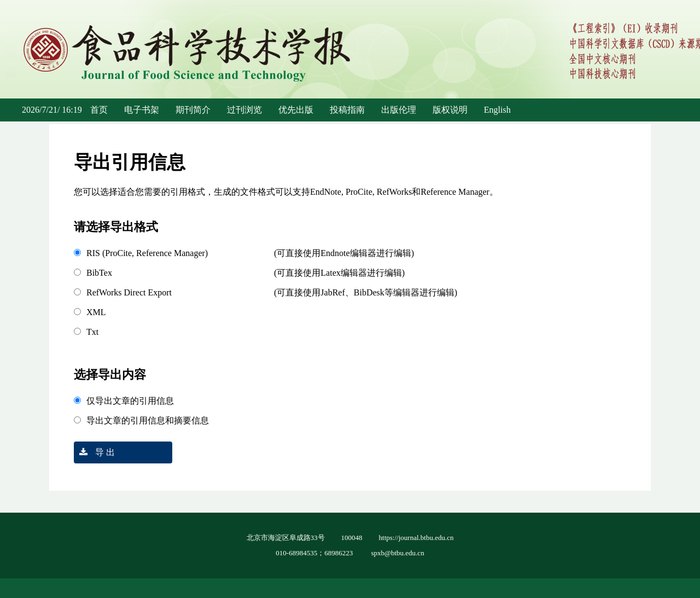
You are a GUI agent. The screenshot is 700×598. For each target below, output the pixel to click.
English (497, 110)
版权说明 (450, 110)
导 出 (94, 452)
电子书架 (142, 110)
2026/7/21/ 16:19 (52, 110)
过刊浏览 (244, 110)
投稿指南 (347, 110)
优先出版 (296, 110)
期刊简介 (193, 110)
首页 (99, 110)
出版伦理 (399, 110)
